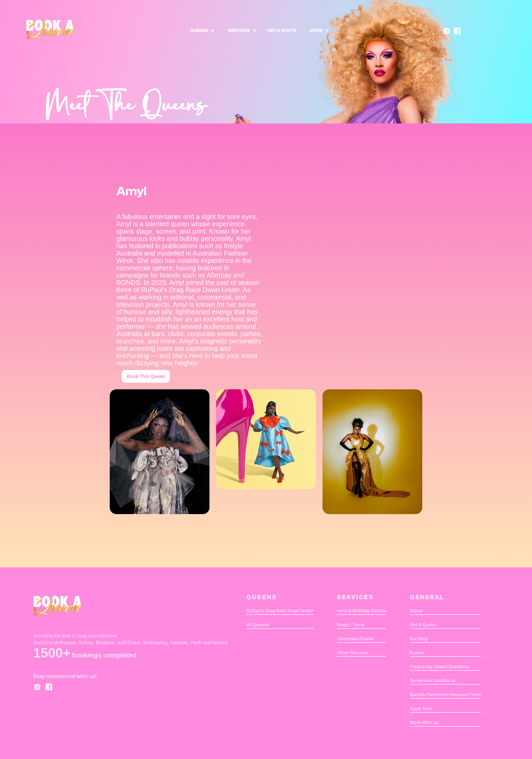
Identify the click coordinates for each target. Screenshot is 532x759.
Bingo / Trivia (350, 626)
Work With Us (424, 724)
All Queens (258, 626)
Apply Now (421, 710)
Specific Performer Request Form (445, 696)
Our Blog (419, 640)
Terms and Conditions (432, 682)
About (416, 612)
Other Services (353, 654)
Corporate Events (355, 640)
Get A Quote (423, 626)
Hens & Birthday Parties (362, 612)
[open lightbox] (160, 452)
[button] (202, 31)
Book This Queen (146, 376)
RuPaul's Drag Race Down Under (280, 612)
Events (417, 654)
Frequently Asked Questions (440, 668)
